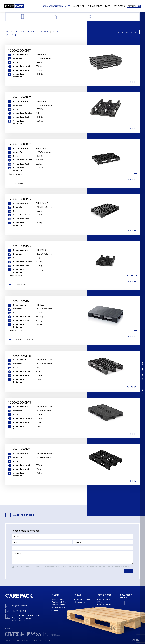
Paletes (10, 32)
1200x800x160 (20, 50)
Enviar (129, 571)
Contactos (119, 6)
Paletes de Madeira (60, 600)
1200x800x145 (20, 356)
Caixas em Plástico (82, 600)
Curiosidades (95, 6)
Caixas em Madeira (82, 602)
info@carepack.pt (19, 606)
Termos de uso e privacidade (123, 566)
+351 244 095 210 (19, 611)
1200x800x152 (20, 301)
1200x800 (44, 32)
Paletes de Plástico (27, 32)
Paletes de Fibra (58, 605)
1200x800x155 (20, 199)
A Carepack (79, 6)
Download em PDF (127, 32)
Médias (55, 32)
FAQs (108, 6)
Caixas (78, 595)
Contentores (104, 595)
